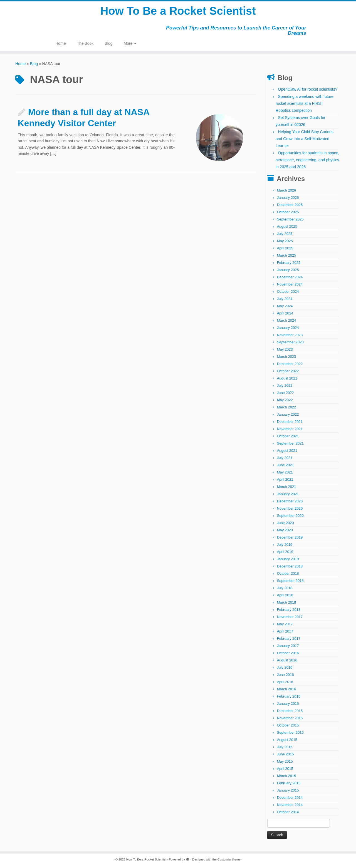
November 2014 (290, 805)
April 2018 (285, 595)
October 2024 (288, 292)
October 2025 (288, 212)
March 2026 (287, 190)
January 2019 (288, 559)
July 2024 (285, 299)
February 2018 (289, 610)
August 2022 (287, 378)
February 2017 (289, 638)
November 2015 (290, 718)
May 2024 (285, 306)
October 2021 (288, 436)
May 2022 (285, 400)
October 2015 (288, 725)
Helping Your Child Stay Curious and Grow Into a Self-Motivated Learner (305, 139)
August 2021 (287, 451)
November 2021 (290, 429)
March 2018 (287, 602)
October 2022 (288, 371)
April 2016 (285, 682)
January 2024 (288, 328)
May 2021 (285, 472)
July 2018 (285, 588)
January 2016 (288, 704)
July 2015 (285, 747)
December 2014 (290, 798)
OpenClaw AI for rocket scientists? (308, 89)
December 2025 (290, 205)
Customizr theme (229, 859)
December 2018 (290, 566)
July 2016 (285, 667)
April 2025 (285, 248)
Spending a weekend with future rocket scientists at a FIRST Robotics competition (305, 103)
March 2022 (287, 407)
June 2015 (285, 754)
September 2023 (290, 342)
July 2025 (285, 234)
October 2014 (288, 812)
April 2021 (285, 479)
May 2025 (285, 241)
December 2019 (290, 537)
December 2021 (290, 422)
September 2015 (290, 732)
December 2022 (290, 364)
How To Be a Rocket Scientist (178, 11)
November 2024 (290, 284)
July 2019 (285, 545)
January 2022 (288, 414)
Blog (108, 43)
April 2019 (285, 552)
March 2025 (287, 255)
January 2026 (288, 198)
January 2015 (288, 790)
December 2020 (290, 501)
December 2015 (290, 711)
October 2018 (288, 573)
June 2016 (285, 675)
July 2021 (285, 458)
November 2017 (290, 617)
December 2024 (290, 277)
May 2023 (285, 349)
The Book (85, 43)
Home (60, 43)
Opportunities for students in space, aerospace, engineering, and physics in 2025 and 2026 (307, 160)
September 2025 (290, 219)
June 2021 (285, 465)
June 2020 (285, 523)
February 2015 (289, 783)
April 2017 (285, 631)
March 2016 (287, 689)
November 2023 (290, 335)
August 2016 (287, 660)
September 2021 (290, 443)
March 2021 (287, 487)
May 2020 (285, 530)
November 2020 (290, 508)
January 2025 (288, 270)
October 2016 (288, 653)
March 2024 (287, 320)
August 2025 (287, 226)
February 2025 (289, 263)
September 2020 (290, 516)
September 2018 (290, 581)
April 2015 (285, 769)
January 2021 (288, 494)
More (130, 43)
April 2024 (285, 313)
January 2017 (288, 646)
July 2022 (285, 385)
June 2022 (285, 393)
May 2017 (285, 624)
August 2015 (287, 740)
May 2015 (285, 761)
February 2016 (289, 696)
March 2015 (287, 776)
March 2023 (287, 357)
